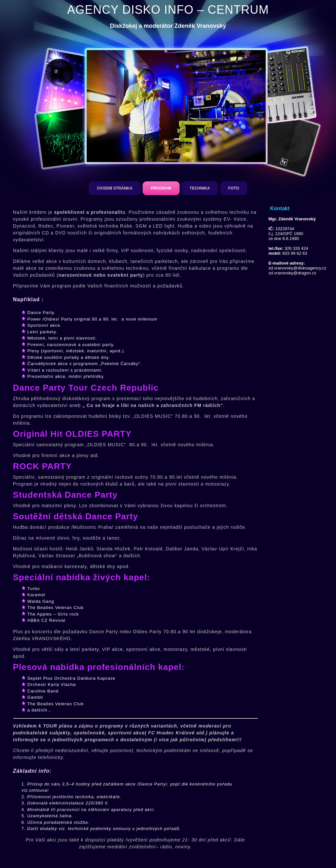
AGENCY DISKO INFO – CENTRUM (168, 10)
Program (161, 188)
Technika (200, 188)
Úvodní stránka (115, 188)
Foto (234, 188)
